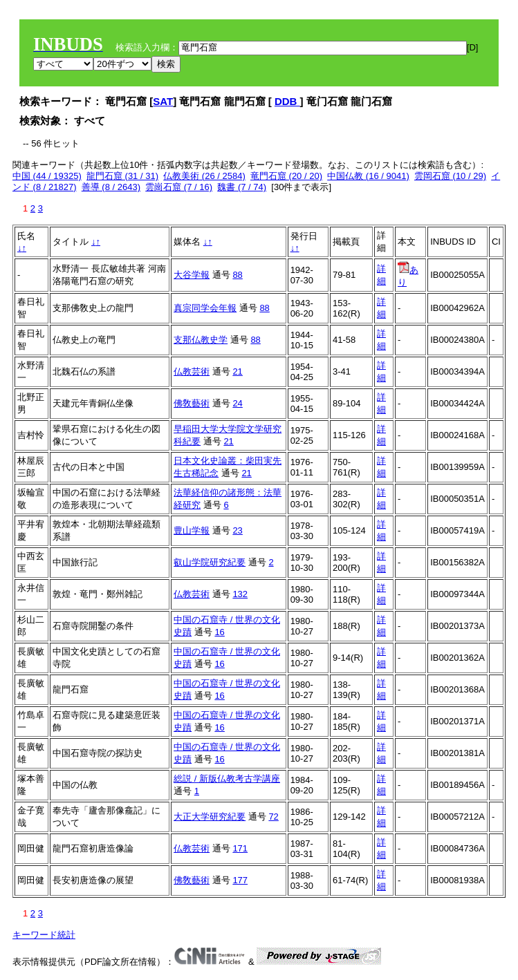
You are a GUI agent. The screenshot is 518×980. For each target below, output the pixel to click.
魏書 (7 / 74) (242, 187)
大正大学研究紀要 (210, 817)
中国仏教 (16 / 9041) (368, 176)
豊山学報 (192, 530)
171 (240, 848)
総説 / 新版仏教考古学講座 (227, 779)
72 (273, 817)
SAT (163, 101)
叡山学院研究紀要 (210, 562)
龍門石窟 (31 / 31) (122, 176)
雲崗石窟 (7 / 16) (179, 187)
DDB (287, 101)
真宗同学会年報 (205, 308)
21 (237, 371)
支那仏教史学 (201, 340)
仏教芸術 (192, 371)
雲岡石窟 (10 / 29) (450, 176)
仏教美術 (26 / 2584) (204, 176)
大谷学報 (192, 275)
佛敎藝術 (192, 403)
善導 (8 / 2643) (111, 187)
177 (240, 880)
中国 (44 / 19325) (47, 176)
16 (219, 632)
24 (237, 403)
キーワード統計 (44, 935)
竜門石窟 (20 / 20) (286, 176)
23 (237, 530)
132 (240, 594)
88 (237, 275)
